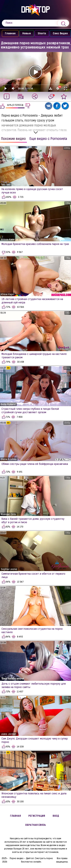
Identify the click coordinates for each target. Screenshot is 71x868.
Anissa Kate (8, 240)
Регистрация (37, 816)
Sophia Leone (9, 569)
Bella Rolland (8, 405)
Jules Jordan (9, 734)
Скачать (51, 88)
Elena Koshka (9, 459)
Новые (25, 34)
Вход (56, 816)
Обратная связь (35, 825)
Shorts (40, 34)
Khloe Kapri (8, 295)
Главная (9, 34)
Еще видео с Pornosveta (48, 139)
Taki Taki (6, 185)
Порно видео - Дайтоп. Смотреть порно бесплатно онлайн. (31, 860)
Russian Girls (8, 515)
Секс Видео (59, 34)
